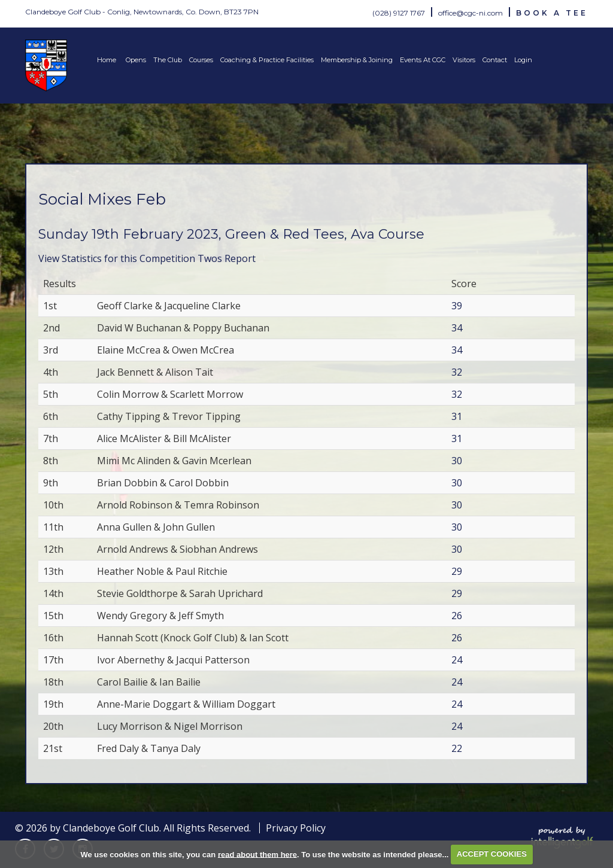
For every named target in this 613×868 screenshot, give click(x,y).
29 (457, 571)
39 (457, 306)
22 (457, 748)
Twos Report (227, 258)
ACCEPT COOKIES (492, 854)
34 (457, 328)
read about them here (257, 854)
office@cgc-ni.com (471, 13)
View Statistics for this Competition (117, 258)
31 (457, 416)
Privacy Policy (296, 828)
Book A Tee (552, 13)
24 (457, 660)
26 (457, 616)
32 (457, 372)
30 (457, 461)
